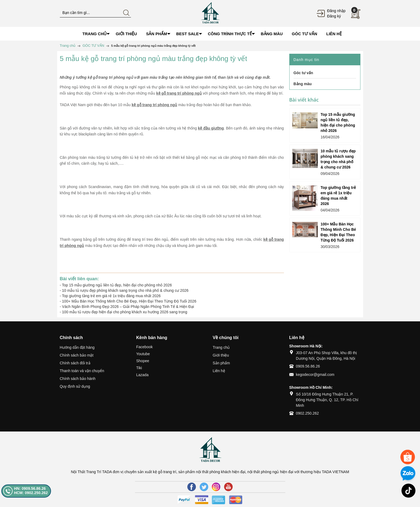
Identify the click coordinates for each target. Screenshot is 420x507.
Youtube (143, 354)
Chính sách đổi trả (75, 363)
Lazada (143, 375)
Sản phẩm (221, 363)
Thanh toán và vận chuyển (82, 371)
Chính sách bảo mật (77, 355)
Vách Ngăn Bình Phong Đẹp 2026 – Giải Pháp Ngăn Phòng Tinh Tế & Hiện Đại (128, 307)
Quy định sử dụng (75, 386)
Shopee (143, 361)
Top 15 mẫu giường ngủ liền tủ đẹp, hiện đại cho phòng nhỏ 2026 (117, 285)
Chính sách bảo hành (78, 379)
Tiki (139, 368)
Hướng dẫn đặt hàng (77, 347)
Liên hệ (219, 371)
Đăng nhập (336, 11)
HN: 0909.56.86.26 (30, 488)
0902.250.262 (308, 413)
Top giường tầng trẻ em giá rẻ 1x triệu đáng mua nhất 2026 (111, 296)
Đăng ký (334, 16)
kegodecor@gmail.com (315, 375)
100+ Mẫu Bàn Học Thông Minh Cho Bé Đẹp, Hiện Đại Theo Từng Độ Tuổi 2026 (129, 301)
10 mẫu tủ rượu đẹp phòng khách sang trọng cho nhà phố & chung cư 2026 (125, 290)
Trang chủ (221, 347)
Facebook (145, 347)
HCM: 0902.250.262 (31, 493)
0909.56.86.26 (308, 366)
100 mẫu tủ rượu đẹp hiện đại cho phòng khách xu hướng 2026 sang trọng (125, 312)
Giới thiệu (221, 355)
